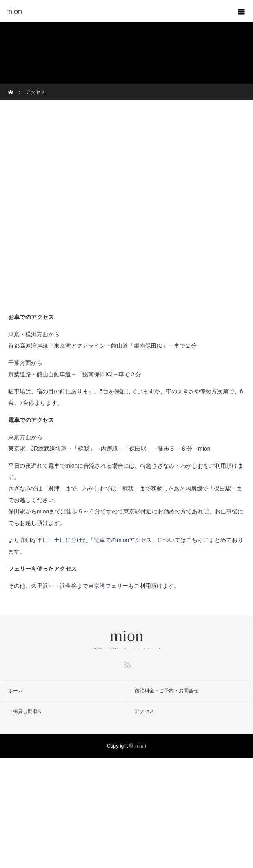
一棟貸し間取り (25, 711)
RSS (126, 663)
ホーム (16, 691)
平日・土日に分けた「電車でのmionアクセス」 (97, 540)
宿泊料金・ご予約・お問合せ (166, 691)
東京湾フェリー (108, 586)
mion (126, 636)
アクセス (144, 711)
